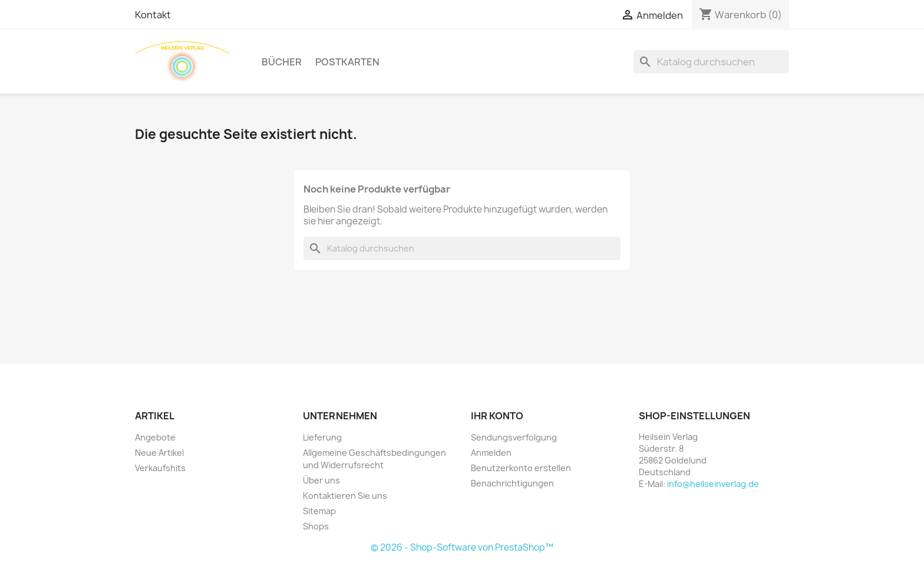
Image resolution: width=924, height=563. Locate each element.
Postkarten (347, 62)
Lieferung (322, 437)
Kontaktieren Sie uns (345, 496)
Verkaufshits (160, 468)
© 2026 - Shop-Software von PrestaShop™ (462, 547)
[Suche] (711, 62)
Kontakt (153, 15)
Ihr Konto (497, 416)
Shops (316, 526)
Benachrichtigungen (512, 483)
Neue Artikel (159, 453)
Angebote (155, 437)
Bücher (282, 62)
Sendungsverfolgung (514, 437)
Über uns (321, 480)
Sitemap (319, 511)
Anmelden (491, 453)
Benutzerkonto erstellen (521, 468)
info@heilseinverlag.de (713, 484)
